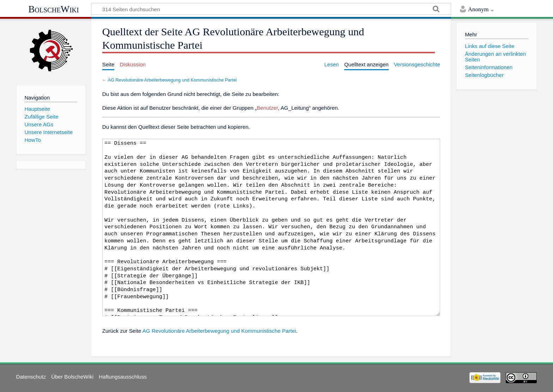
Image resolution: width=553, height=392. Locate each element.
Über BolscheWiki (72, 377)
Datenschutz (31, 377)
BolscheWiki (53, 9)
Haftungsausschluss (123, 377)
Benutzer (267, 108)
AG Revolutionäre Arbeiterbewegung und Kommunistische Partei (172, 80)
